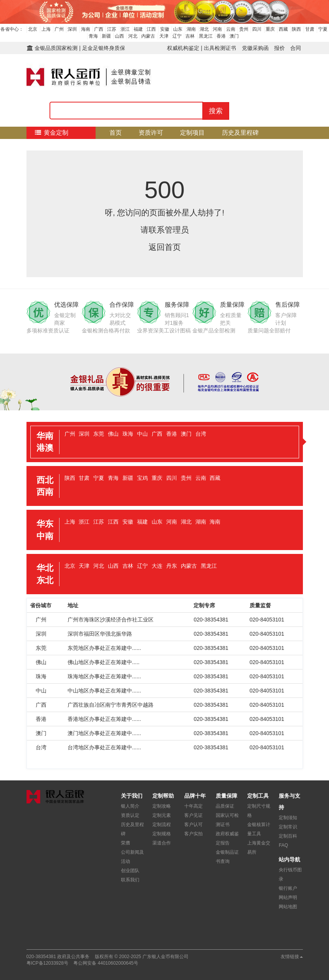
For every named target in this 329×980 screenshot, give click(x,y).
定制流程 (169, 145)
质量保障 (86, 145)
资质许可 (151, 133)
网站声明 (288, 897)
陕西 (296, 29)
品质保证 (225, 806)
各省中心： (12, 29)
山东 (178, 29)
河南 (217, 29)
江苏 (112, 29)
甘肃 (310, 29)
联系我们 (130, 880)
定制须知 (288, 818)
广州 (59, 29)
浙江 (125, 29)
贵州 (244, 29)
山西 (119, 36)
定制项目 (192, 133)
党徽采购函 (255, 48)
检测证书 (45, 145)
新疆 (106, 36)
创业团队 (130, 871)
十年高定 (193, 806)
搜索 (216, 111)
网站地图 (288, 907)
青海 (93, 36)
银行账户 (288, 888)
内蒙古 (148, 36)
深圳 (72, 29)
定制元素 (162, 815)
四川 (257, 29)
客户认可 (193, 825)
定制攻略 (162, 806)
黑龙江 (206, 36)
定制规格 (162, 834)
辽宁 (177, 36)
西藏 (283, 29)
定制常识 (288, 827)
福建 (138, 29)
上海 (46, 29)
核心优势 (127, 145)
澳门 (234, 36)
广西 (99, 29)
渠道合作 (162, 843)
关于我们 (211, 145)
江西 (151, 29)
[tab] (165, 442)
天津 (164, 36)
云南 (231, 29)
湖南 (191, 29)
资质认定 (130, 815)
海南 (86, 29)
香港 (221, 36)
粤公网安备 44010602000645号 (106, 963)
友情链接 (292, 957)
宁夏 (323, 29)
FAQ (283, 845)
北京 (33, 29)
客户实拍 (193, 834)
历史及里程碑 (240, 133)
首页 (116, 133)
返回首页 (165, 247)
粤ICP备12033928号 (47, 963)
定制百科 (288, 836)
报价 (279, 48)
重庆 (270, 29)
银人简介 (130, 806)
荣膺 (126, 843)
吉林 (190, 36)
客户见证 (193, 815)
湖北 (204, 29)
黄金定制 (51, 133)
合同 (296, 48)
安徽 (165, 29)
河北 (133, 36)
